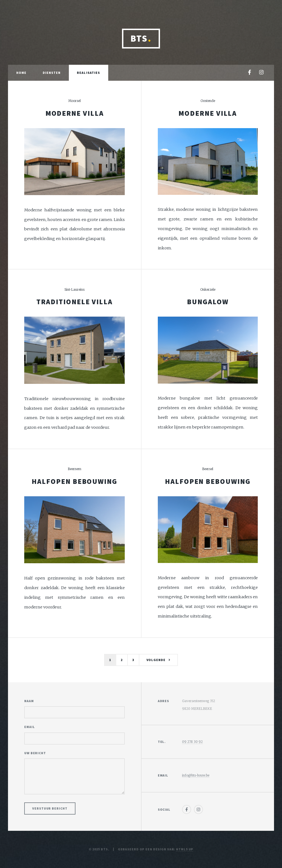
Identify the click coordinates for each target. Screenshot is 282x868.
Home (21, 73)
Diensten (52, 73)
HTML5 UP (185, 849)
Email (29, 727)
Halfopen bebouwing (74, 481)
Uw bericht (35, 753)
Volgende (156, 660)
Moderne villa (75, 113)
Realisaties (88, 73)
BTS (141, 38)
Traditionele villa (74, 302)
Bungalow (208, 302)
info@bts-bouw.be (196, 775)
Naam (29, 701)
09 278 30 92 (192, 742)
